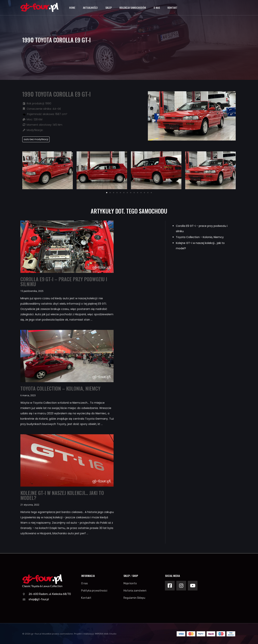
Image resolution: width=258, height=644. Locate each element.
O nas (157, 8)
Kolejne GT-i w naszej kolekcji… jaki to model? (62, 495)
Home (72, 8)
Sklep (109, 8)
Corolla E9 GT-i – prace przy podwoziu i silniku (64, 282)
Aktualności (90, 8)
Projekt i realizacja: (84, 634)
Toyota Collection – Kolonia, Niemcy (60, 388)
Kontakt (172, 8)
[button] (107, 193)
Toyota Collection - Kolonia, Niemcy (200, 237)
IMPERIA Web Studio (106, 634)
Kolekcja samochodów (133, 8)
